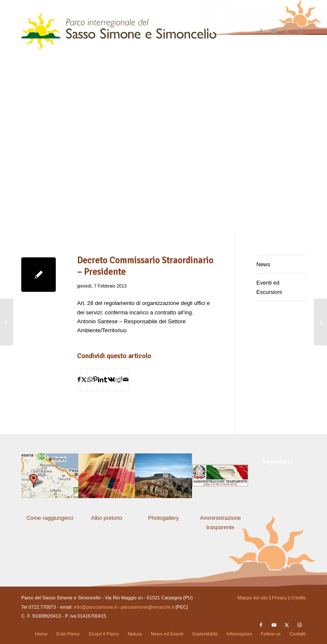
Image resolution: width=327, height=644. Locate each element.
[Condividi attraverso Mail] (126, 380)
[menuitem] (205, 31)
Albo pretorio (107, 518)
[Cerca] (205, 31)
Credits (298, 598)
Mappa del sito (253, 598)
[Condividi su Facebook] (79, 380)
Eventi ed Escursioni (269, 287)
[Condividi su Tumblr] (106, 380)
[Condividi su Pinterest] (95, 380)
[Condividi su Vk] (111, 380)
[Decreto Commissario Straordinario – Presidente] (7, 322)
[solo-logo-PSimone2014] (119, 31)
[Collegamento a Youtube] (274, 31)
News (263, 264)
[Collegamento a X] (287, 31)
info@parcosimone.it (95, 607)
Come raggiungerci (50, 518)
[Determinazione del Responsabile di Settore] (320, 322)
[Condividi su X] (84, 380)
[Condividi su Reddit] (119, 380)
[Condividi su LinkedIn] (101, 380)
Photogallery (163, 518)
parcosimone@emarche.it (148, 607)
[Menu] (225, 31)
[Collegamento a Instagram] (299, 31)
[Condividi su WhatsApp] (90, 380)
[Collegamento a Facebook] (261, 31)
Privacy (279, 598)
